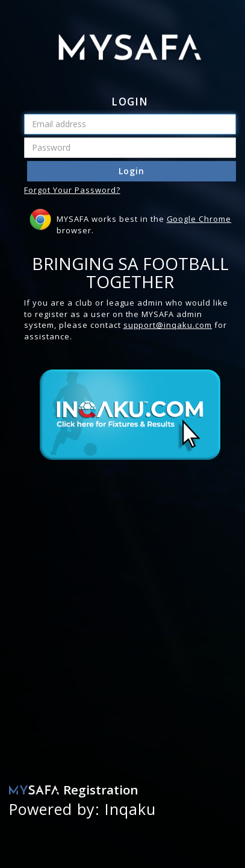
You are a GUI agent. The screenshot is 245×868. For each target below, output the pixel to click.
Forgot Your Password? (72, 190)
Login (132, 171)
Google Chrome (199, 219)
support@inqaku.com (168, 325)
